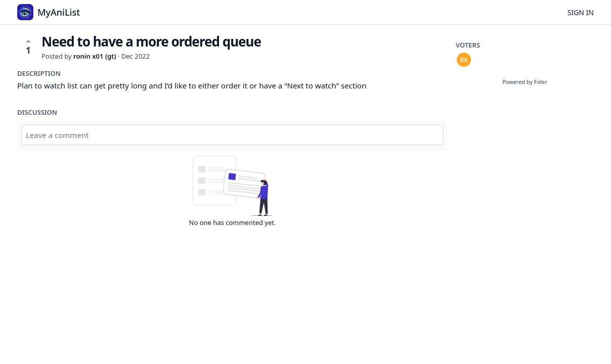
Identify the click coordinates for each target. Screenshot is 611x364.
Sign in (581, 12)
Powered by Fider (525, 82)
